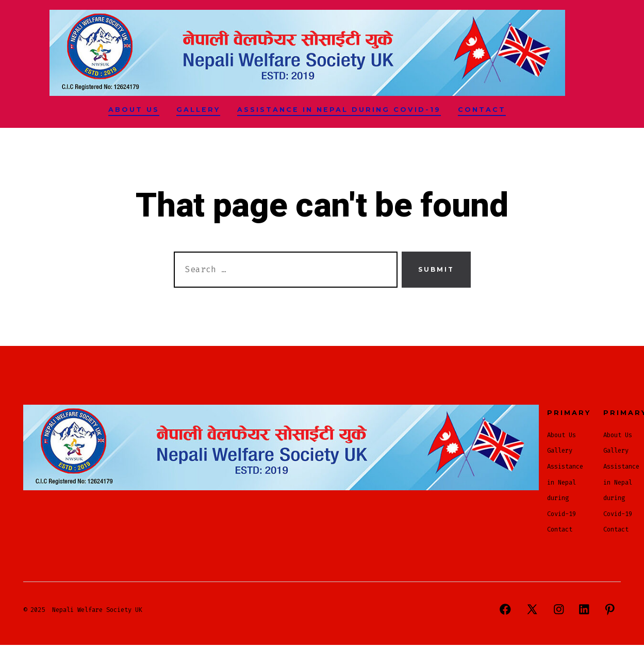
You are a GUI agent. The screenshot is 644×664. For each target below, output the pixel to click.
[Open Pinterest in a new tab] (610, 609)
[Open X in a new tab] (532, 609)
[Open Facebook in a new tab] (505, 609)
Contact (482, 110)
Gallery (198, 110)
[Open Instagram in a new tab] (559, 609)
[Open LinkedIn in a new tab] (584, 609)
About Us (134, 110)
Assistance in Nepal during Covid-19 (339, 110)
